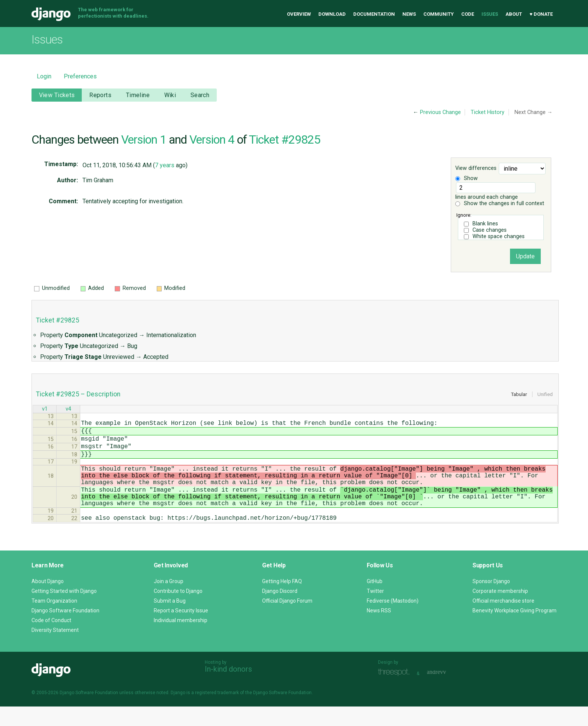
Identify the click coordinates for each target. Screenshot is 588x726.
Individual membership (181, 640)
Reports (100, 95)
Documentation (374, 14)
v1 (45, 410)
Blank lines (485, 224)
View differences (476, 169)
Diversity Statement (55, 649)
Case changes (490, 230)
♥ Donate (541, 14)
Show (466, 178)
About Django (48, 601)
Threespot (396, 692)
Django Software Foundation (65, 630)
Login (44, 76)
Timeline (138, 95)
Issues (490, 14)
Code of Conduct (51, 640)
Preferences (80, 76)
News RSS (379, 630)
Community (439, 14)
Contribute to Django (178, 610)
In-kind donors (228, 688)
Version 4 (212, 139)
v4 (68, 410)
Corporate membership (500, 610)
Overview (299, 14)
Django (51, 14)
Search (200, 95)
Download (332, 14)
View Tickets (57, 95)
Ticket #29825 (285, 139)
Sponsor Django (491, 601)
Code (468, 14)
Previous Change (440, 112)
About (514, 14)
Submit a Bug (170, 620)
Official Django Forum (287, 620)
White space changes (499, 236)
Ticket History (487, 112)
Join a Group (169, 601)
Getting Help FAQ (282, 601)
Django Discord (280, 610)
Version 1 (144, 139)
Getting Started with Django (64, 610)
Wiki (170, 95)
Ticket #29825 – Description (78, 394)
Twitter (375, 610)
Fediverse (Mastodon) (393, 620)
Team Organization (54, 620)
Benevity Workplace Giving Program (514, 630)
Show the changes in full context (500, 203)
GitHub (375, 601)
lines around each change (495, 191)
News (409, 14)
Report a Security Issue (181, 630)
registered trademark (217, 712)
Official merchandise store (503, 620)
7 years (165, 165)
